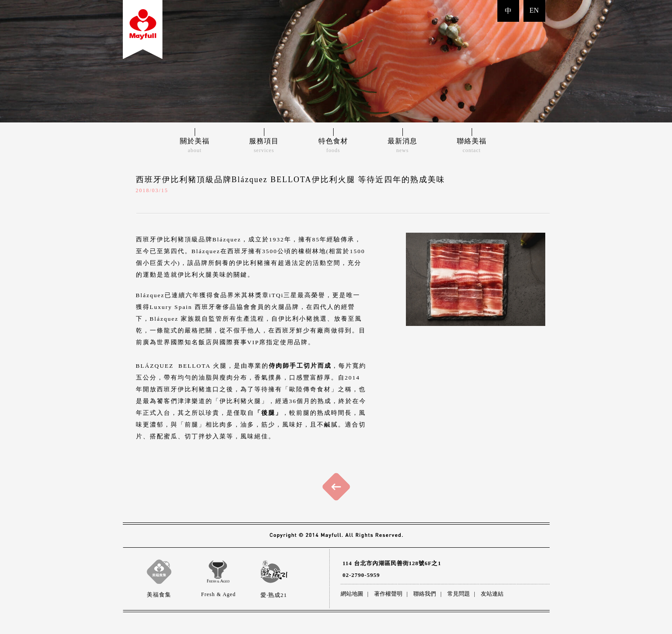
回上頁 (336, 487)
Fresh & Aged (219, 572)
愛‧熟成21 (274, 572)
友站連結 (492, 594)
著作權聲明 (388, 594)
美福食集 (159, 572)
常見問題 (459, 594)
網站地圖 (352, 594)
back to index (142, 29)
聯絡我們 (425, 594)
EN (534, 10)
